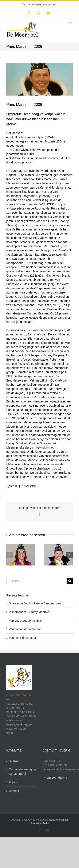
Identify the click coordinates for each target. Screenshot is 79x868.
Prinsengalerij (29, 486)
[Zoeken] (70, 581)
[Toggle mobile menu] (70, 24)
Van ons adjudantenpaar (25, 629)
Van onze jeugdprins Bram (26, 621)
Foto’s (13, 782)
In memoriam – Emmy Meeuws (29, 612)
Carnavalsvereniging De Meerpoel (22, 771)
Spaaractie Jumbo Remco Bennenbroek (35, 603)
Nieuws (14, 761)
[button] (9, 555)
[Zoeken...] (36, 581)
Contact (14, 791)
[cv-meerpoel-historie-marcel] (39, 79)
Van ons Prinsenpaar (23, 638)
